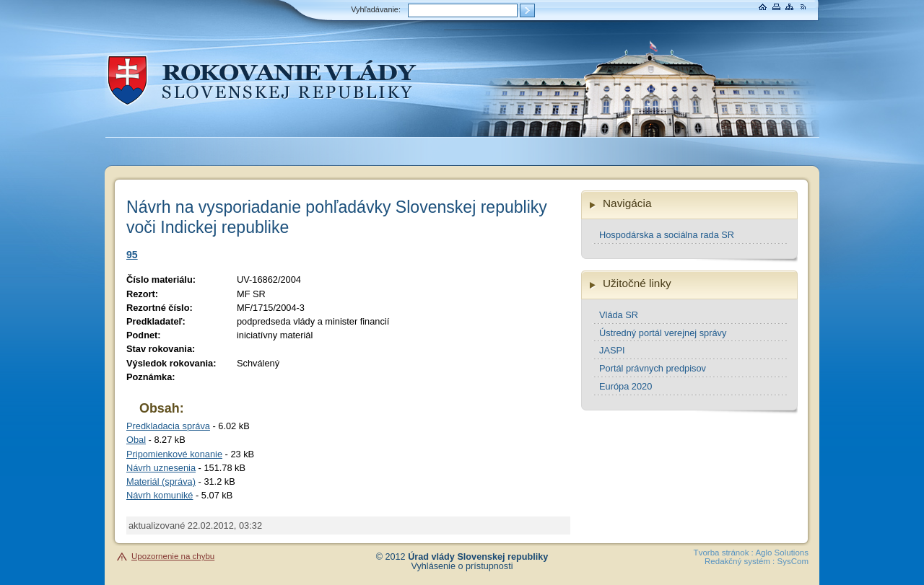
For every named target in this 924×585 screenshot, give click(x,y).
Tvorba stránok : (724, 553)
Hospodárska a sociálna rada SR (667, 235)
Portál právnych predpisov (653, 368)
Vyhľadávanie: (376, 9)
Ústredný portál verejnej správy (663, 333)
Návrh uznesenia (161, 468)
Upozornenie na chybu (173, 556)
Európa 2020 (626, 386)
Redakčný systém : (740, 561)
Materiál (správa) (161, 481)
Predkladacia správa (168, 426)
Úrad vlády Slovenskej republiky (478, 557)
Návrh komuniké (160, 495)
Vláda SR (619, 315)
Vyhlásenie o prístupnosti (462, 566)
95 (132, 255)
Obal (136, 440)
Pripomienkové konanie (174, 454)
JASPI (612, 350)
